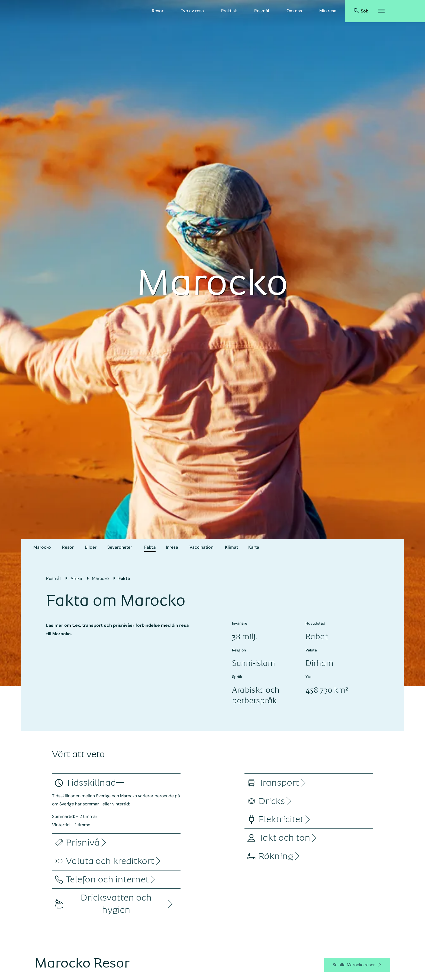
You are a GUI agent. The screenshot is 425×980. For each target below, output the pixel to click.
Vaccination (201, 547)
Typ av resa (192, 11)
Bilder (91, 547)
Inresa (172, 547)
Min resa (328, 11)
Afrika (76, 578)
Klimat (231, 547)
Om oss (294, 11)
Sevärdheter (120, 547)
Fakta (150, 547)
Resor (158, 11)
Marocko (42, 547)
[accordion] (91, 783)
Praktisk (229, 11)
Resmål (262, 11)
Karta (254, 547)
